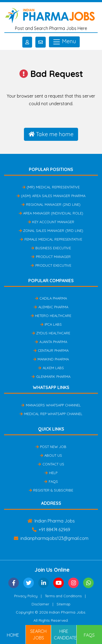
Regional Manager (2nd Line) (51, 204)
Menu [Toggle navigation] (64, 42)
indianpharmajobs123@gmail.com (51, 538)
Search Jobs (38, 634)
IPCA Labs (51, 324)
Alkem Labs (51, 368)
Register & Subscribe (51, 490)
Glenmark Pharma (51, 377)
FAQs (51, 481)
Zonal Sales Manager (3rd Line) (51, 231)
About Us (51, 455)
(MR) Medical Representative (51, 187)
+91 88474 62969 (51, 530)
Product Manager (51, 257)
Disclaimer (40, 604)
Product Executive (51, 265)
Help (51, 473)
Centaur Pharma (51, 350)
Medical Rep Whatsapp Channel (51, 414)
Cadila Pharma (51, 298)
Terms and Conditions (63, 596)
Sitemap (64, 604)
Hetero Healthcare (51, 316)
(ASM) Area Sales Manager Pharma (51, 196)
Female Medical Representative (51, 239)
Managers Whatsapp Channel (51, 405)
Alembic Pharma (51, 307)
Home (13, 635)
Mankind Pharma (51, 359)
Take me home (51, 134)
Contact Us (51, 464)
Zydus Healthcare (51, 333)
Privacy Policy (26, 596)
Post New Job (51, 447)
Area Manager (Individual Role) (51, 213)
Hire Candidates (65, 634)
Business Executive (51, 248)
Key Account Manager (51, 222)
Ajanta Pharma (51, 342)
